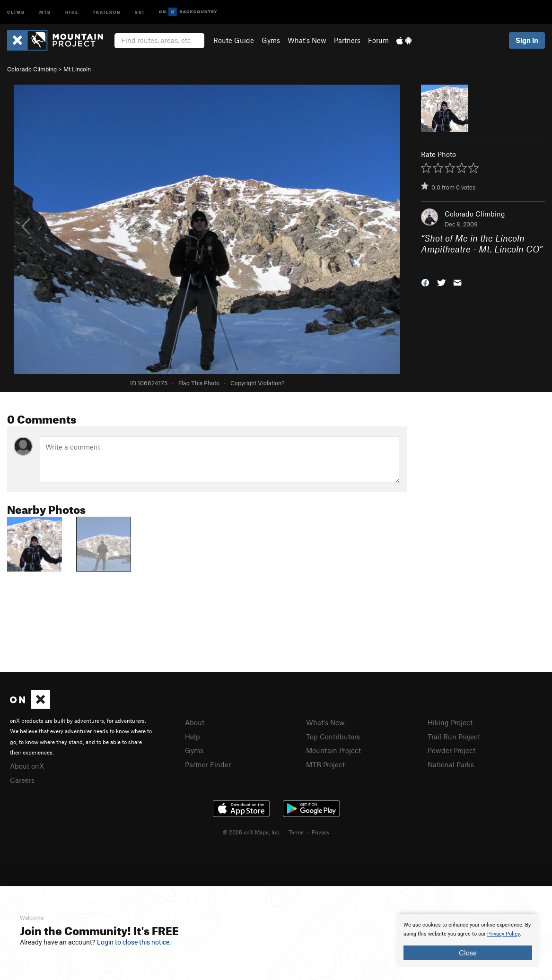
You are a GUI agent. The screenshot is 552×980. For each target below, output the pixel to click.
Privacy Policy (504, 934)
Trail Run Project (454, 737)
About (195, 722)
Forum (378, 40)
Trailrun (107, 12)
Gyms (271, 40)
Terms (296, 832)
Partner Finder (208, 764)
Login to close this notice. (134, 942)
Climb (16, 12)
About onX (27, 766)
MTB (45, 12)
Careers (22, 780)
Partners (347, 40)
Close (468, 953)
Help (193, 737)
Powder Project (451, 750)
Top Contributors (333, 737)
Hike (72, 12)
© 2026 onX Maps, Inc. (252, 832)
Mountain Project (333, 750)
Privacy (321, 832)
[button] (425, 282)
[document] (468, 940)
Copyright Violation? (257, 383)
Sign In (527, 40)
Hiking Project (450, 722)
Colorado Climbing (32, 69)
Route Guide (234, 40)
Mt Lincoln (77, 69)
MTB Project (325, 764)
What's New (307, 40)
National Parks (451, 764)
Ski (140, 12)
